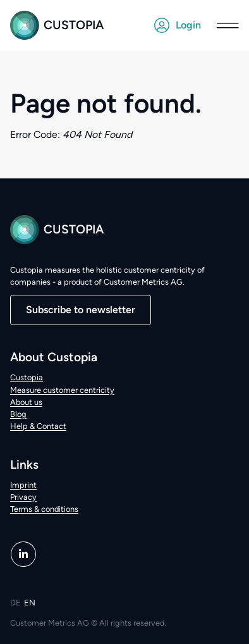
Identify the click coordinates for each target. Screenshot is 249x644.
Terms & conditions (44, 509)
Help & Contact (38, 426)
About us (26, 402)
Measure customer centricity (62, 390)
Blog (18, 414)
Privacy (23, 497)
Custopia (57, 25)
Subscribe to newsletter (81, 310)
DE (15, 603)
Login (178, 25)
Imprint (23, 485)
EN (30, 603)
